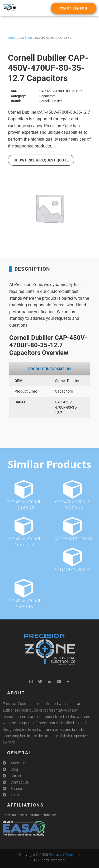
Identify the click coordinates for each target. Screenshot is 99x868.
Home (12, 38)
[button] (74, 8)
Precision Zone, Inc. (65, 855)
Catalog (26, 38)
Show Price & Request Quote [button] (41, 160)
